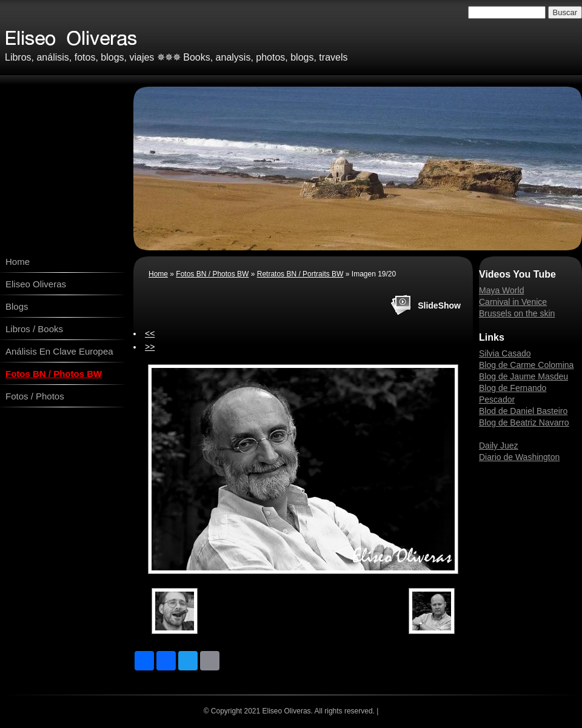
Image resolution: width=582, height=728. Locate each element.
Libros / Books (34, 329)
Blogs (17, 306)
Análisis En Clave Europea (59, 351)
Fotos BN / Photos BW (54, 374)
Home (18, 262)
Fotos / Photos (35, 396)
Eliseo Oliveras (36, 284)
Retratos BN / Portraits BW (300, 274)
